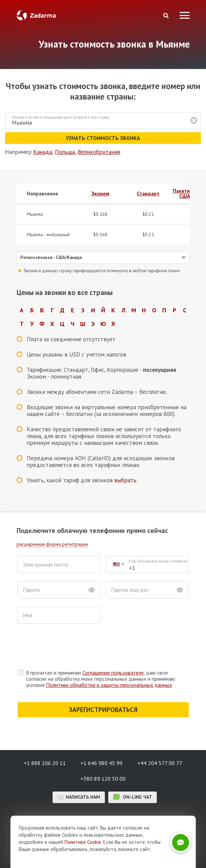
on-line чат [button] (133, 797)
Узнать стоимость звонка (103, 138)
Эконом (100, 194)
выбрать (125, 480)
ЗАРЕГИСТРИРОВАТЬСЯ (103, 710)
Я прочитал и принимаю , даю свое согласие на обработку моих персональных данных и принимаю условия (101, 679)
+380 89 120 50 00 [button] (103, 779)
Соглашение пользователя (113, 673)
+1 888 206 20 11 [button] (45, 763)
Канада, (43, 152)
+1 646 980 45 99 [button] (101, 763)
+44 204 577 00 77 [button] (160, 763)
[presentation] (69, 648)
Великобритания (99, 152)
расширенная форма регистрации (52, 544)
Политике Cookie (83, 842)
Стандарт (148, 194)
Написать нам (79, 797)
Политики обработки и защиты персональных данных (109, 685)
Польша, (65, 152)
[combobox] (118, 565)
